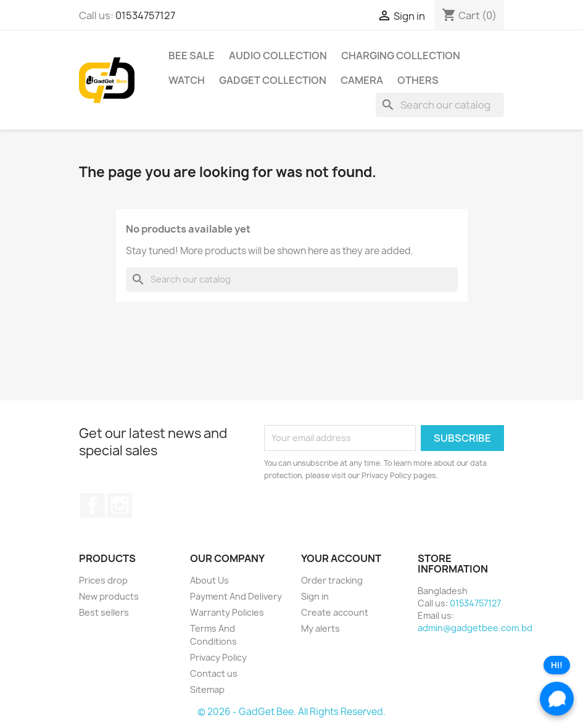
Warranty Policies (227, 612)
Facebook (93, 505)
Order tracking (332, 580)
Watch (187, 80)
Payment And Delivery (236, 596)
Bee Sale (192, 56)
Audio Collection (278, 56)
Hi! (557, 665)
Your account (341, 558)
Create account (335, 612)
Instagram (120, 505)
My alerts (320, 628)
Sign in (315, 596)
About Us (209, 580)
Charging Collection (401, 56)
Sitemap (207, 689)
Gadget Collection (273, 80)
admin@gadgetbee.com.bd (475, 628)
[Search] (440, 105)
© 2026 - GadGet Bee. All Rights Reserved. (291, 712)
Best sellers (104, 612)
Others (418, 80)
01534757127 (145, 15)
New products (109, 596)
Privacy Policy (218, 657)
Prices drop (103, 580)
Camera (362, 80)
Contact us (214, 673)
